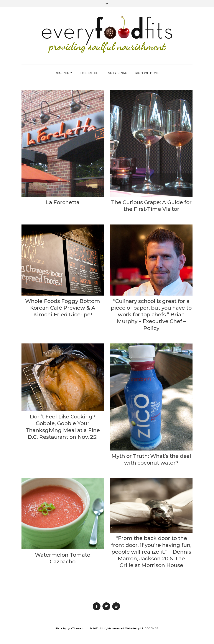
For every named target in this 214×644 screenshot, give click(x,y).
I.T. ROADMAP (149, 628)
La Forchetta (63, 202)
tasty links (117, 73)
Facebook (97, 606)
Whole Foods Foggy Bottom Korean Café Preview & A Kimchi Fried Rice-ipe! (63, 308)
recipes (63, 73)
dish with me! (147, 73)
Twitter (106, 606)
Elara (59, 628)
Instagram (116, 606)
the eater (89, 73)
